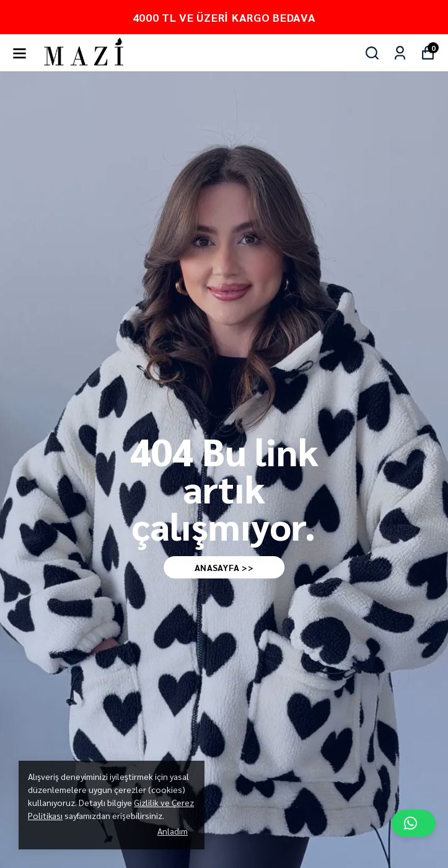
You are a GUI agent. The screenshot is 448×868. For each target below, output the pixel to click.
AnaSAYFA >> (224, 567)
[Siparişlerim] (400, 53)
